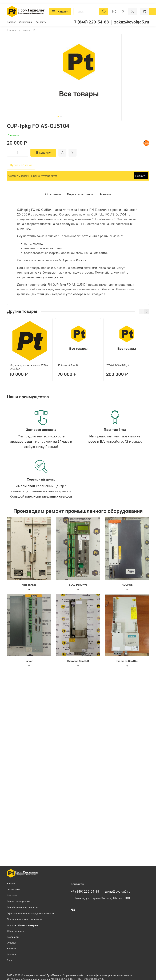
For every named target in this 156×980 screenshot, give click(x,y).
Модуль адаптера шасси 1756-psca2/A (29, 367)
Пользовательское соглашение (25, 919)
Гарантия (12, 954)
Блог (10, 960)
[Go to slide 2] (61, 116)
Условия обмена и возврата (23, 925)
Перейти (141, 176)
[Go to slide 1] (58, 116)
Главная (12, 30)
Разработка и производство (23, 907)
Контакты (41, 22)
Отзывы (11, 943)
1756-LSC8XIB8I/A (118, 365)
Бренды (11, 949)
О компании (26, 22)
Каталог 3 (29, 30)
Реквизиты (13, 937)
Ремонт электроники (19, 901)
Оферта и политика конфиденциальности (30, 913)
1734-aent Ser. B (68, 365)
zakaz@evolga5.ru (132, 22)
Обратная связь (16, 931)
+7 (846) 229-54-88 (90, 22)
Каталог (60, 11)
